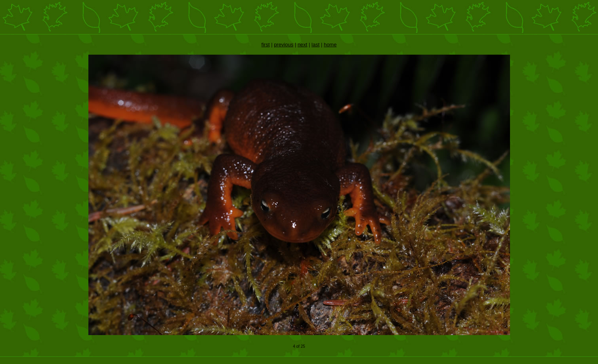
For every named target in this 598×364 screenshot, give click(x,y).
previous (284, 45)
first (266, 45)
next (303, 45)
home (330, 45)
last (315, 45)
